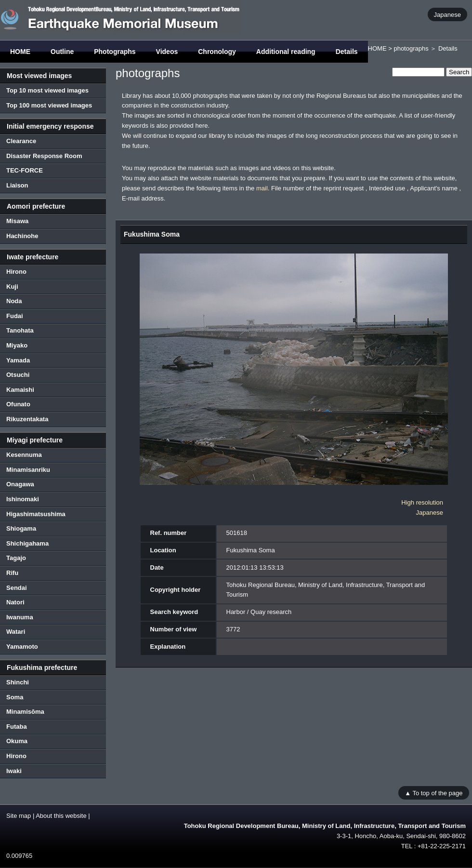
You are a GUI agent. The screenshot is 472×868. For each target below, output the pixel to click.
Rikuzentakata (27, 419)
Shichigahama (27, 543)
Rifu (12, 573)
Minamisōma (25, 712)
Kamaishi (20, 390)
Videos (167, 52)
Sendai (17, 588)
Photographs (115, 52)
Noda (14, 301)
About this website (61, 816)
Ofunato (18, 404)
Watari (16, 632)
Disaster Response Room (44, 156)
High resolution (422, 502)
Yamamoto (22, 647)
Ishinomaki (23, 499)
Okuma (17, 741)
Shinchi (18, 682)
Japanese (447, 14)
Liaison (17, 185)
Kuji (12, 287)
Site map (19, 816)
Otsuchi (18, 375)
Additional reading (286, 52)
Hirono (16, 272)
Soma (15, 697)
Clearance (21, 141)
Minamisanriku (28, 470)
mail (262, 188)
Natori (15, 602)
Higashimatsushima (36, 514)
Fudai (15, 316)
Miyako (17, 345)
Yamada (18, 360)
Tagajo (16, 558)
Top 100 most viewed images (49, 105)
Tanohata (20, 330)
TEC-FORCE (25, 170)
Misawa (17, 221)
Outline (62, 52)
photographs (411, 48)
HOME (20, 52)
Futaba (17, 727)
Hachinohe (22, 236)
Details (347, 52)
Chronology (217, 52)
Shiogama (21, 528)
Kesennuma (24, 455)
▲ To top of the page (433, 793)
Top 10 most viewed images (47, 90)
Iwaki (14, 771)
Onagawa (20, 484)
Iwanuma (20, 617)
